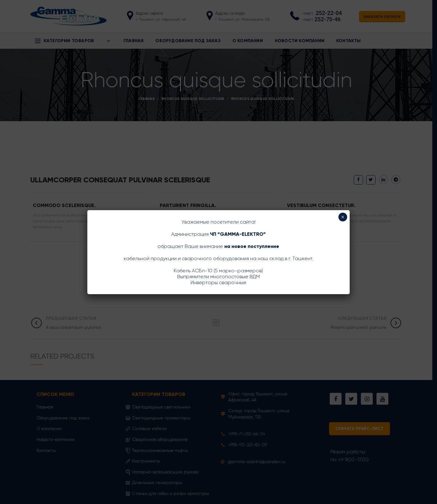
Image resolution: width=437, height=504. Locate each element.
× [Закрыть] (343, 217)
